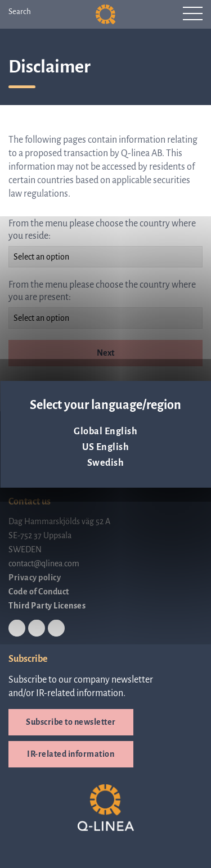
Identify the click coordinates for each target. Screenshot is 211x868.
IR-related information (71, 754)
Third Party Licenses (47, 606)
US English (105, 447)
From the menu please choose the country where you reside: (102, 230)
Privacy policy (35, 578)
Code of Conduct (39, 592)
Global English (105, 431)
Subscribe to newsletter (71, 722)
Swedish (106, 463)
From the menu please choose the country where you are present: (102, 291)
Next (105, 353)
